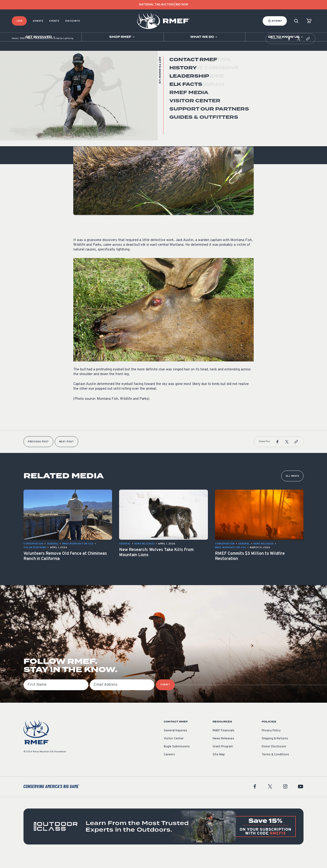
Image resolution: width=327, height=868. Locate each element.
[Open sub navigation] (41, 37)
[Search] (296, 21)
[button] (289, 50)
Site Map (219, 766)
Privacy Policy (271, 742)
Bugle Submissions (177, 758)
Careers (169, 766)
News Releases (223, 750)
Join (19, 21)
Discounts (73, 21)
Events (54, 21)
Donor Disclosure (274, 758)
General (79, 111)
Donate (38, 21)
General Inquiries (175, 742)
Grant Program (223, 758)
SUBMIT (165, 696)
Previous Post (38, 454)
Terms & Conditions (275, 766)
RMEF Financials (224, 742)
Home (15, 50)
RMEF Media (26, 50)
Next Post (67, 454)
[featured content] (163, 838)
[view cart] (309, 21)
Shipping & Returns (275, 750)
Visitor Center (174, 750)
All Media (292, 488)
